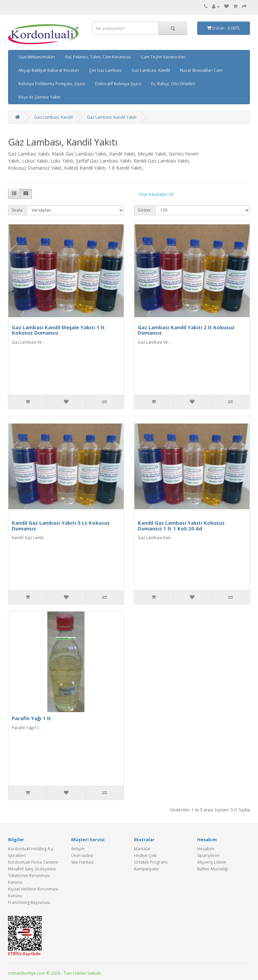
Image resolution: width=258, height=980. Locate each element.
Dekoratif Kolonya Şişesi (118, 84)
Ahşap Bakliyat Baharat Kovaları (49, 70)
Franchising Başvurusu (29, 902)
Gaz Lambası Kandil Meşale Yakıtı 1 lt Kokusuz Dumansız (58, 330)
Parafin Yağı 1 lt (31, 718)
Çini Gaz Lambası (105, 70)
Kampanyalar (147, 869)
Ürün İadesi (82, 855)
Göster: (145, 210)
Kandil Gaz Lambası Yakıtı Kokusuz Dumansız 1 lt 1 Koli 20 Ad (181, 526)
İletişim (78, 849)
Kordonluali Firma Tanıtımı (33, 862)
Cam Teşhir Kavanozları (163, 57)
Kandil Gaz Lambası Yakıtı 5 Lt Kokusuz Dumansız (61, 526)
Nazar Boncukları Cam (201, 70)
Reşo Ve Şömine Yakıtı (39, 97)
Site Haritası (82, 862)
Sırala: (17, 210)
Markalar (142, 849)
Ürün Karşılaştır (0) (156, 194)
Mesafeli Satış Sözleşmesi (32, 869)
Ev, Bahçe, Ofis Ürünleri (173, 84)
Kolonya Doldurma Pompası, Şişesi (52, 84)
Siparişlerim (208, 855)
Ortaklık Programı (151, 862)
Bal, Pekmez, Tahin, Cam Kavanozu (98, 57)
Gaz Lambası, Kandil (151, 70)
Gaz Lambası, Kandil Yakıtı (112, 117)
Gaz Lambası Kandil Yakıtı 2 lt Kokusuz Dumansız (186, 330)
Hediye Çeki (145, 855)
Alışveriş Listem (212, 862)
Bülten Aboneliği (213, 869)
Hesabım (206, 849)
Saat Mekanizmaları (37, 57)
